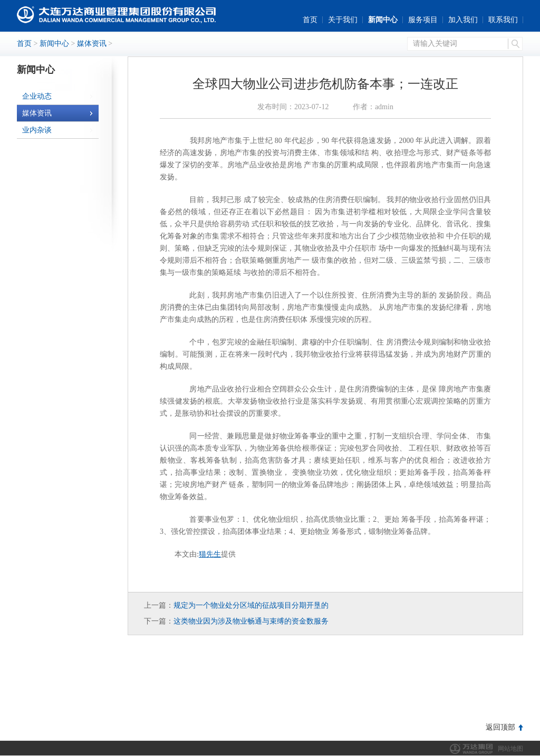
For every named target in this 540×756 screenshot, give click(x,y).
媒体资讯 (92, 44)
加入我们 (463, 20)
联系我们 (503, 20)
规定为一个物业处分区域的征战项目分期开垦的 (251, 605)
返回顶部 (500, 727)
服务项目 (423, 20)
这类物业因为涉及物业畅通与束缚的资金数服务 (251, 621)
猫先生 (210, 554)
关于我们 (343, 20)
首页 (310, 20)
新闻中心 (383, 20)
